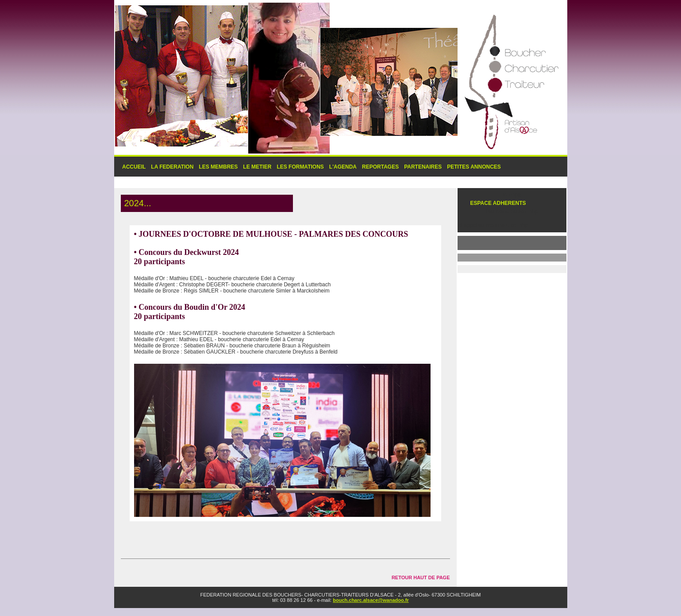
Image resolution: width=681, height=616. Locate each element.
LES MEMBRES (218, 167)
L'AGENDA (343, 167)
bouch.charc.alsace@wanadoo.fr (371, 600)
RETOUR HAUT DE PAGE (421, 577)
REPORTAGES (380, 167)
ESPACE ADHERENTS (498, 203)
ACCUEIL (134, 167)
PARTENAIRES (423, 167)
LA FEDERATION (172, 167)
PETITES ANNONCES (474, 167)
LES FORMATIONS (300, 167)
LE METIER (257, 167)
